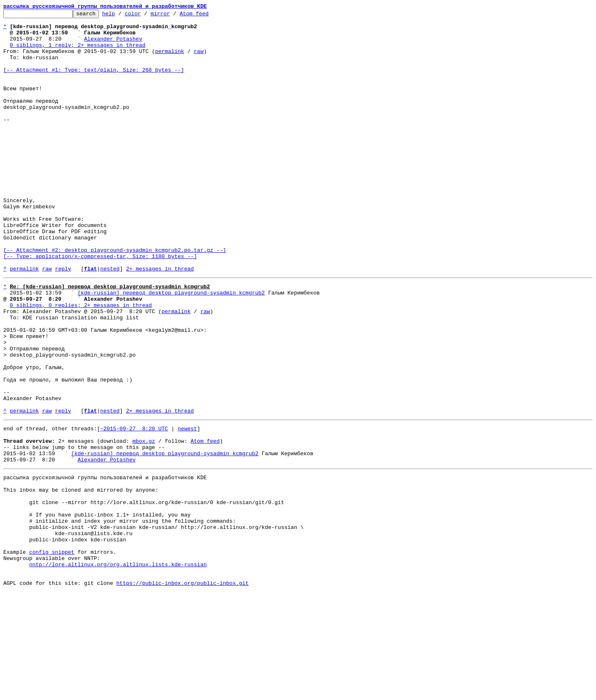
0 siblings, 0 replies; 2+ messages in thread (81, 362)
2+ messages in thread (160, 321)
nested (110, 321)
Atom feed (207, 16)
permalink (170, 60)
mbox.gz (144, 523)
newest (187, 508)
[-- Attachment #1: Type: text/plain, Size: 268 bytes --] (94, 82)
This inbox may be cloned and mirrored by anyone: (81, 579)
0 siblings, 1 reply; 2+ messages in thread (78, 52)
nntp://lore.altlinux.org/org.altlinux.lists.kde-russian (118, 669)
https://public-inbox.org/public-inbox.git (183, 691)
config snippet (52, 654)
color (145, 16)
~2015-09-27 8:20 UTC (134, 508)
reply (63, 321)
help (121, 16)
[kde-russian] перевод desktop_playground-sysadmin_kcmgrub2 (171, 347)
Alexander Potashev (113, 45)
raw (198, 60)
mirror (173, 16)
